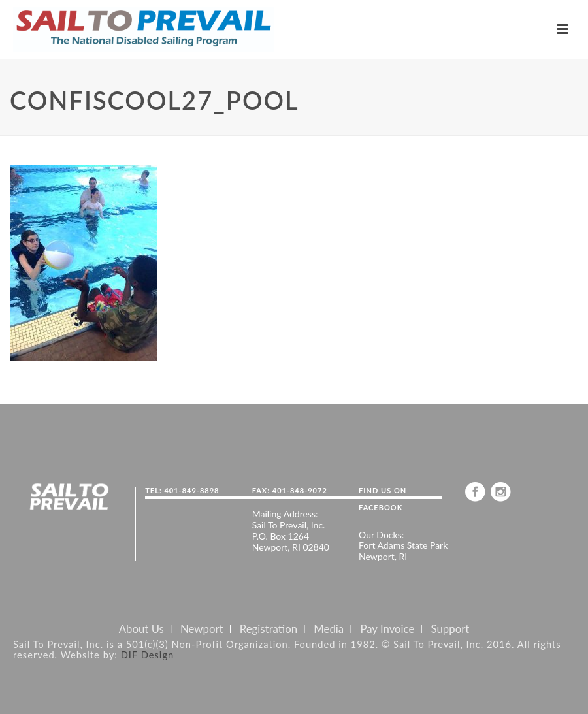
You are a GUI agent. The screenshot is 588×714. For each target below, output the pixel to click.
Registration (269, 629)
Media (329, 629)
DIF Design (148, 655)
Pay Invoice (387, 629)
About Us (141, 629)
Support (450, 629)
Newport (202, 629)
